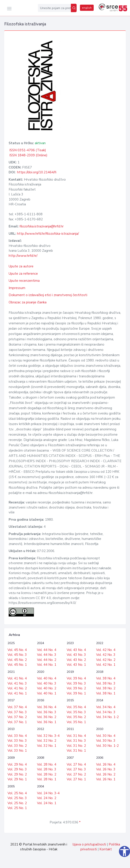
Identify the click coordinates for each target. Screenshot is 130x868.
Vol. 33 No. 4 (17, 736)
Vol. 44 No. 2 (47, 660)
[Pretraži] (74, 8)
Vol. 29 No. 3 (17, 769)
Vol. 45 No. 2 (17, 660)
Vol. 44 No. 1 (47, 665)
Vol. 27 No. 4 (76, 764)
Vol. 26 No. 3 (106, 769)
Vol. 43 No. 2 (76, 660)
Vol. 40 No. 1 (47, 693)
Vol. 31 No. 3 (76, 741)
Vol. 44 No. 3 (47, 655)
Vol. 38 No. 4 (106, 678)
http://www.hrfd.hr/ (23, 256)
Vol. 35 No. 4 (76, 707)
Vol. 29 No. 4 (17, 764)
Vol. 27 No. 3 (76, 769)
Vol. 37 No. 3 (17, 712)
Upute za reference (23, 274)
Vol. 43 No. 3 (76, 655)
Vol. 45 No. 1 (17, 665)
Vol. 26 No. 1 (106, 779)
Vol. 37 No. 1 (17, 722)
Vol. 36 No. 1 (47, 722)
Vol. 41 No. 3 (17, 683)
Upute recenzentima (24, 281)
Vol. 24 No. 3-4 (48, 793)
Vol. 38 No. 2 (106, 688)
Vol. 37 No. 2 (17, 717)
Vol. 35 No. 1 (76, 722)
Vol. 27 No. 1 (76, 779)
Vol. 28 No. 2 (47, 774)
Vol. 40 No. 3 (47, 683)
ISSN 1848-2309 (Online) (28, 155)
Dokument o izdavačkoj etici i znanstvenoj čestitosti (48, 295)
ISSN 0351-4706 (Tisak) (28, 150)
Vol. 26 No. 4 (106, 764)
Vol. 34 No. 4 (106, 707)
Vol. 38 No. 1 (106, 693)
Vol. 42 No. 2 (106, 660)
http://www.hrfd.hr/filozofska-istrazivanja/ (48, 234)
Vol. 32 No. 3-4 (48, 736)
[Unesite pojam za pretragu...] (54, 8)
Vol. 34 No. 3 (106, 712)
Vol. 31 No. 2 (76, 746)
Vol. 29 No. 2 (17, 774)
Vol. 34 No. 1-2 (107, 717)
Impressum (17, 288)
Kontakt (106, 849)
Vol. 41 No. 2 (17, 688)
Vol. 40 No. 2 (47, 688)
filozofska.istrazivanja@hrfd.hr (42, 226)
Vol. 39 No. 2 (76, 688)
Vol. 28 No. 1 (47, 779)
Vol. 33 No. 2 (17, 746)
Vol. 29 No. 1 (17, 779)
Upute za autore (21, 266)
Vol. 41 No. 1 (17, 693)
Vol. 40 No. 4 (47, 678)
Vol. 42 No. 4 (106, 650)
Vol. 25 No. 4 (17, 793)
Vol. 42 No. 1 (106, 665)
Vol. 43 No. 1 (76, 665)
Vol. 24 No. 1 (47, 803)
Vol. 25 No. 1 (17, 808)
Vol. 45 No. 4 (17, 650)
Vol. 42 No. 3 (106, 655)
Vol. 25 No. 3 (17, 798)
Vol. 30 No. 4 (106, 736)
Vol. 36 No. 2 (47, 717)
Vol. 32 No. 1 (47, 746)
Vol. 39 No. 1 (76, 693)
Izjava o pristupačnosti (89, 844)
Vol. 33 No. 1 (17, 751)
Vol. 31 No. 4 (76, 736)
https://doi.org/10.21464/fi (37, 172)
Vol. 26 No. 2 (106, 774)
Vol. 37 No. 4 (17, 707)
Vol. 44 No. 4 (47, 650)
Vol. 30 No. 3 (106, 741)
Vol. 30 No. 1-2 (107, 746)
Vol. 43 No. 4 (76, 650)
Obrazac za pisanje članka (28, 302)
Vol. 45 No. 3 (17, 655)
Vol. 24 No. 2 (47, 798)
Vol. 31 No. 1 (76, 751)
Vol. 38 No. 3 (106, 683)
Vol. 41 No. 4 (17, 678)
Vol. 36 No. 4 (47, 707)
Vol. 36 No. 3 (47, 712)
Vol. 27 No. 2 (76, 774)
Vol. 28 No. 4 (47, 764)
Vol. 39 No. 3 (76, 683)
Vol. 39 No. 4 (76, 678)
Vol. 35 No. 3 (76, 712)
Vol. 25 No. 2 (17, 803)
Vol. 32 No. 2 (47, 741)
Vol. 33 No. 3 (17, 741)
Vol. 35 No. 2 (76, 717)
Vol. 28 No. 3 (47, 769)
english (87, 8)
